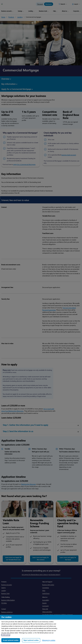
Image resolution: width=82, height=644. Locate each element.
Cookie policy (6, 635)
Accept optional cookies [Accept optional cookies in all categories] (11, 640)
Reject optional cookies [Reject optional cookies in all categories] (31, 640)
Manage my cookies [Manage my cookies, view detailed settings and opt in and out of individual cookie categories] (49, 640)
